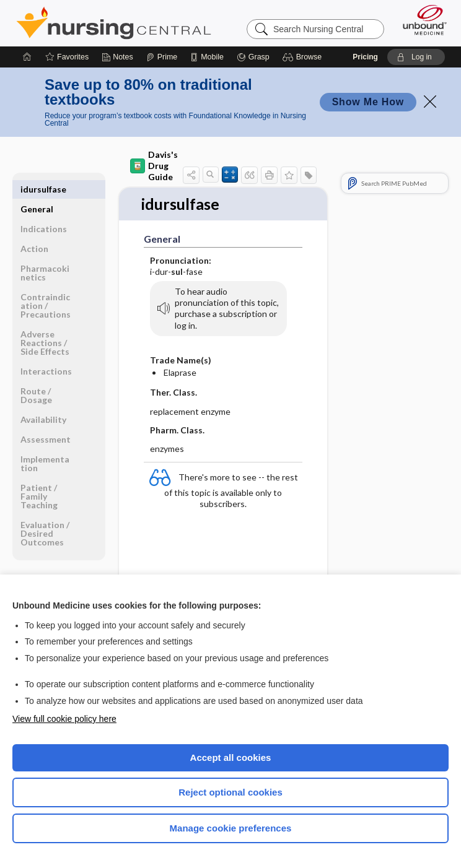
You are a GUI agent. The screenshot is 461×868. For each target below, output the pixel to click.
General (37, 189)
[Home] (27, 57)
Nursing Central (114, 23)
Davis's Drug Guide (154, 166)
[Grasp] (253, 57)
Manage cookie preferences (231, 828)
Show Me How (368, 102)
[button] (304, 57)
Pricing (365, 57)
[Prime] (162, 57)
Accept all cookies (231, 757)
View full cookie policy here (64, 719)
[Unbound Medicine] (421, 20)
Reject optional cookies (230, 792)
